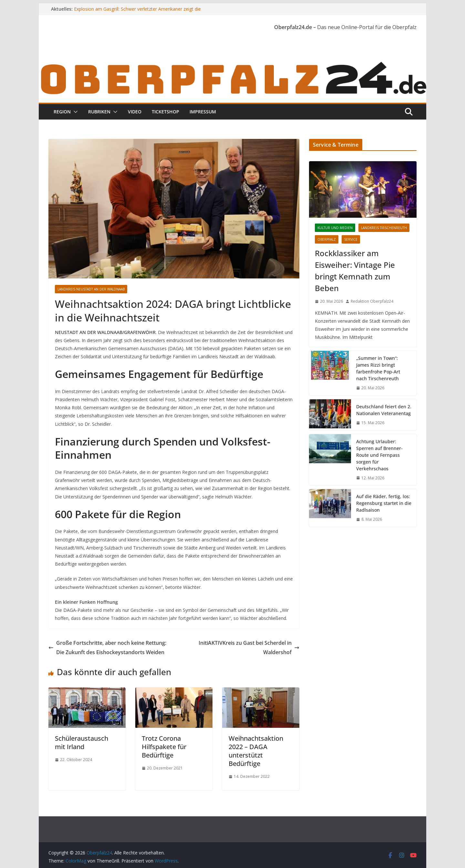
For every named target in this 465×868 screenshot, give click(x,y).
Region (62, 112)
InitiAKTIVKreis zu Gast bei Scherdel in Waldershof (249, 648)
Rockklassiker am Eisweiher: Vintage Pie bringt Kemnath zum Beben (355, 271)
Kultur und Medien (335, 228)
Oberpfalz (327, 239)
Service (351, 239)
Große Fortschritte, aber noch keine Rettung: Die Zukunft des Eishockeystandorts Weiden (107, 648)
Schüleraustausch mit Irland (82, 743)
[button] (74, 112)
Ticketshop (165, 112)
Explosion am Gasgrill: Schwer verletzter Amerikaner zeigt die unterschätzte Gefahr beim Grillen (137, 12)
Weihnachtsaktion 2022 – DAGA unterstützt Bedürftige (256, 751)
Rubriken (99, 112)
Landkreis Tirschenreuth (384, 228)
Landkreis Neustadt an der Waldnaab (91, 289)
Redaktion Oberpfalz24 (372, 301)
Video (135, 112)
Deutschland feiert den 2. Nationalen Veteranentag (384, 410)
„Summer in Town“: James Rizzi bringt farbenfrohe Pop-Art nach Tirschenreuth (378, 368)
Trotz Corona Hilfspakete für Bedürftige (164, 747)
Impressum (203, 112)
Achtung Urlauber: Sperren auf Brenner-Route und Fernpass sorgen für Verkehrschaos (379, 455)
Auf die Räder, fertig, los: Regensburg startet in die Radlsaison (384, 503)
